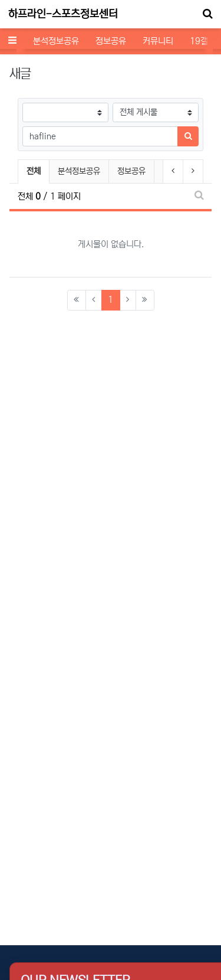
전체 (34, 171)
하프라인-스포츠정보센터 (63, 14)
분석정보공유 (56, 41)
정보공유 (111, 41)
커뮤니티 (158, 41)
